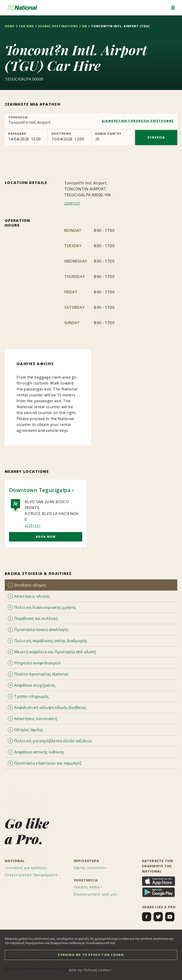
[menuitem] (31, 868)
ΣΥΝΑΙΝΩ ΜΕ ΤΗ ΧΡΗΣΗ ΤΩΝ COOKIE (91, 955)
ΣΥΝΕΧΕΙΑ (156, 137)
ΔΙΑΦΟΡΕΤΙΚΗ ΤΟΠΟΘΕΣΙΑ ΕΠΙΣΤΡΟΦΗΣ (138, 121)
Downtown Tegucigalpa (40, 490)
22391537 (73, 203)
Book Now (46, 537)
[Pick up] (26, 138)
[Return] (69, 138)
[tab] (91, 585)
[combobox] (91, 121)
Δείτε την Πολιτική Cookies (89, 970)
